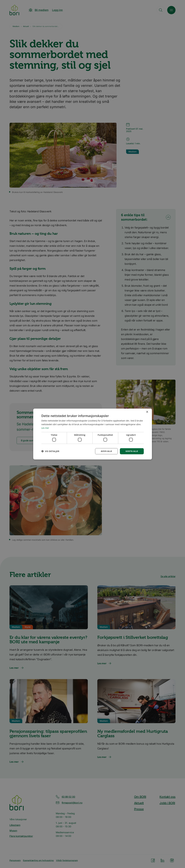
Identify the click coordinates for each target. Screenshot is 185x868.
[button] (50, 451)
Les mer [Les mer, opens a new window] (46, 428)
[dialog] (93, 434)
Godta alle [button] (131, 451)
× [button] (147, 412)
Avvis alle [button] (105, 451)
